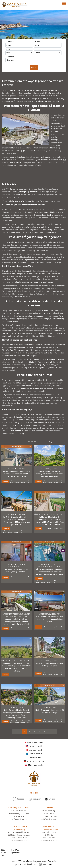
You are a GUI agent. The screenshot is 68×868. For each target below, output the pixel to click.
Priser (38, 49)
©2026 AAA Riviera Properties (24, 861)
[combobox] (19, 45)
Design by (48, 864)
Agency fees (53, 861)
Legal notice (42, 861)
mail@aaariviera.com (19, 819)
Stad (8, 49)
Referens (10, 56)
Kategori (10, 42)
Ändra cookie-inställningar (27, 864)
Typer (38, 42)
